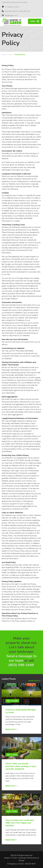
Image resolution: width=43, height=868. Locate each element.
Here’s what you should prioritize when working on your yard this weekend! (21, 766)
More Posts (34, 681)
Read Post (11, 729)
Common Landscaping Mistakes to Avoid (21, 711)
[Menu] (35, 21)
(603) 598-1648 (21, 665)
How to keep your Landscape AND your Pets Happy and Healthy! (20, 823)
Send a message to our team (21, 658)
